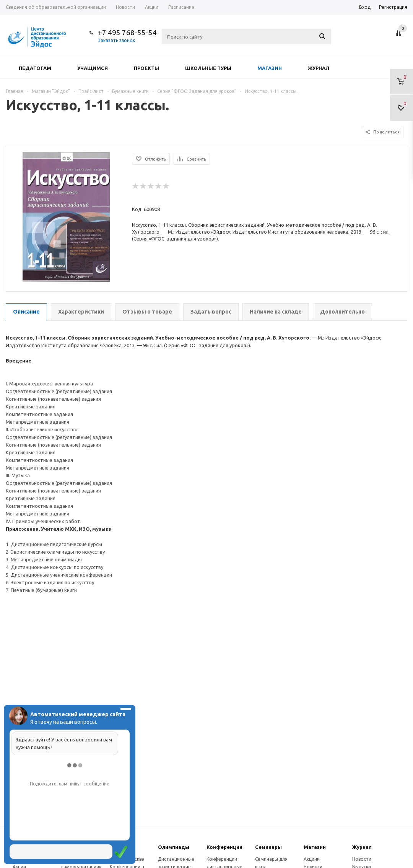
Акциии (312, 859)
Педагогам (35, 68)
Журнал (319, 68)
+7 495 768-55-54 (127, 33)
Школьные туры (208, 68)
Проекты (146, 68)
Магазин (270, 68)
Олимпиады (174, 847)
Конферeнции (224, 847)
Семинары (268, 847)
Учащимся (93, 68)
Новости (362, 859)
